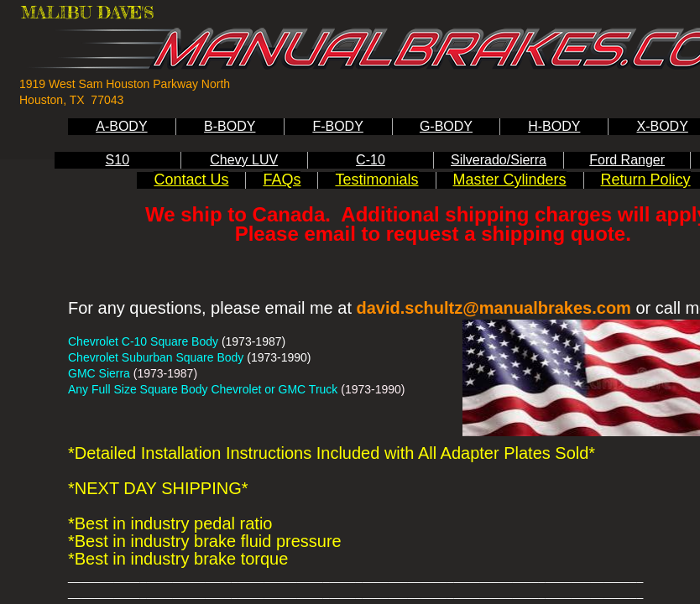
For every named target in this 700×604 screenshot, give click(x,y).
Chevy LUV (244, 160)
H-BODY (554, 126)
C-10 (371, 160)
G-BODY (446, 126)
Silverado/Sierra (499, 160)
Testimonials (376, 180)
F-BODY (337, 126)
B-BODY (230, 126)
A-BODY (121, 126)
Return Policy (646, 180)
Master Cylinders (510, 180)
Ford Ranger (627, 160)
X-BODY (662, 126)
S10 (118, 160)
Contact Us (191, 180)
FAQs (282, 180)
